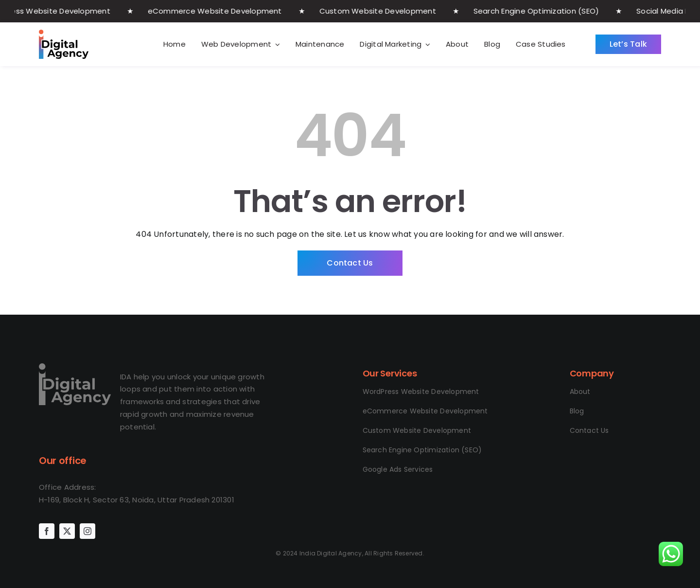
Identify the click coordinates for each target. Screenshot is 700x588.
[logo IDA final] (75, 367)
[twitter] (67, 531)
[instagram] (87, 531)
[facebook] (47, 531)
